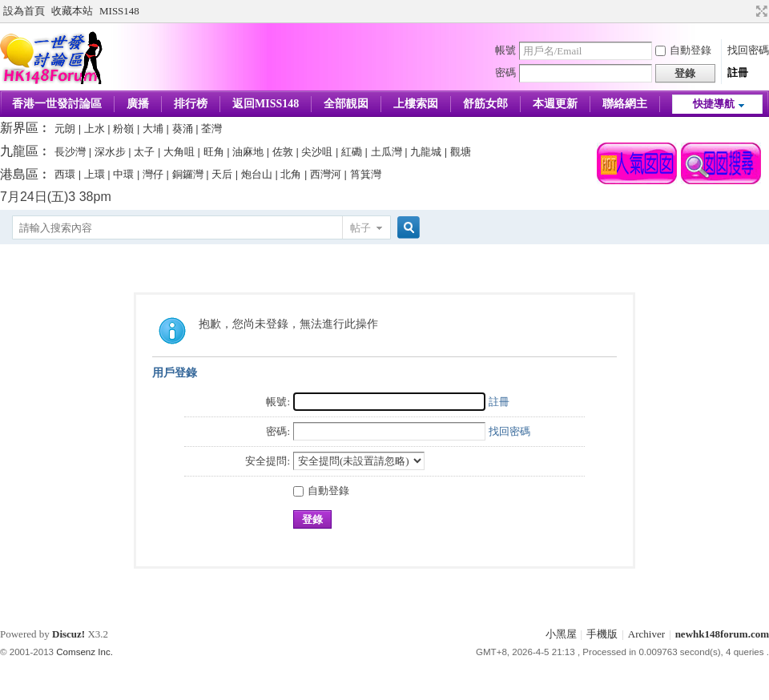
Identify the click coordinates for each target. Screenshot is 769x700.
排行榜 (191, 104)
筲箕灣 (366, 174)
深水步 (110, 152)
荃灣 (211, 129)
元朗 (65, 129)
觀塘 (461, 152)
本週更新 (555, 104)
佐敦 (283, 152)
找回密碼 (748, 50)
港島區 (19, 174)
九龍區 (19, 151)
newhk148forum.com (722, 634)
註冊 (738, 72)
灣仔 (153, 174)
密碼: (278, 431)
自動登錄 (683, 50)
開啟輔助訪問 (747, 11)
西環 (65, 174)
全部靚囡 (346, 104)
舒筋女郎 (485, 104)
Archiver (646, 634)
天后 (222, 174)
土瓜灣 (387, 152)
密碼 (505, 72)
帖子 (360, 228)
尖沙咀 (317, 152)
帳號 (505, 50)
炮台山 (257, 174)
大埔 (153, 129)
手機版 (602, 634)
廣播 (138, 104)
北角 (291, 174)
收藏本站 (72, 11)
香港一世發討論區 (57, 104)
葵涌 (183, 129)
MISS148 (119, 11)
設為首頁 (24, 11)
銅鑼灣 (188, 174)
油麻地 (248, 152)
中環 (123, 174)
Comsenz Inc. (85, 652)
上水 (95, 129)
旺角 (214, 152)
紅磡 (352, 152)
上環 (95, 174)
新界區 (19, 128)
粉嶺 (123, 129)
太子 (144, 152)
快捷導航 (714, 104)
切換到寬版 (760, 11)
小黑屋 (561, 634)
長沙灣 (70, 152)
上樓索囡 (416, 104)
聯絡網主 (625, 104)
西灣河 (326, 174)
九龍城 (426, 152)
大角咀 (179, 152)
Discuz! (68, 634)
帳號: (278, 402)
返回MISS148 (266, 104)
